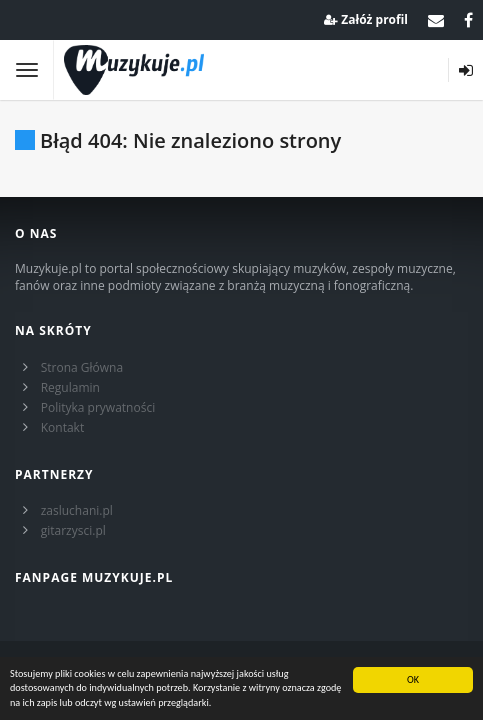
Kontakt (62, 427)
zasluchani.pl (77, 510)
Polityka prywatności (98, 407)
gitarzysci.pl (73, 530)
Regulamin (70, 387)
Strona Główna (82, 367)
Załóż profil (366, 19)
